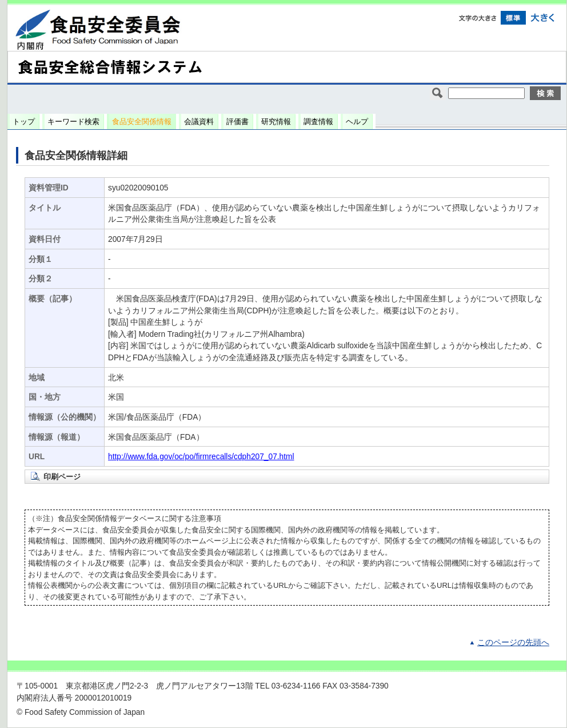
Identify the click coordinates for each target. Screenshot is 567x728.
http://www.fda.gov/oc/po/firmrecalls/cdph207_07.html (201, 457)
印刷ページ (62, 477)
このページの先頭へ (513, 643)
